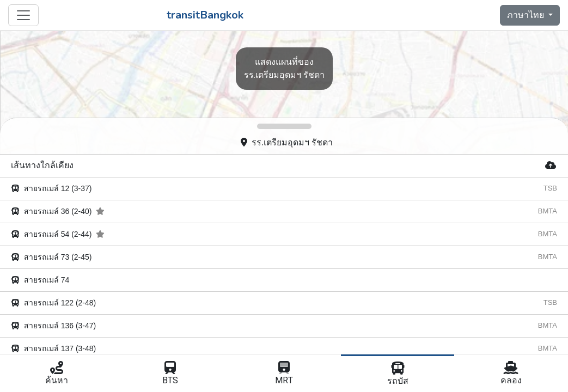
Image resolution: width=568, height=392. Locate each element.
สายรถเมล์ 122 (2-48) (53, 303)
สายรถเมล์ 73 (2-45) (51, 257)
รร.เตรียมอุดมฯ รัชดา (287, 143)
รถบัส (398, 375)
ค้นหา (57, 374)
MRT (284, 374)
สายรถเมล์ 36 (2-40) (58, 211)
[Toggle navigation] (23, 15)
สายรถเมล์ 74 (40, 280)
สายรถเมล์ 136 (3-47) (53, 326)
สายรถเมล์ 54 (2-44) (58, 234)
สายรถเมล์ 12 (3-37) (51, 188)
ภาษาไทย (527, 15)
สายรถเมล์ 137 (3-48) (53, 348)
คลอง (511, 374)
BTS (171, 374)
